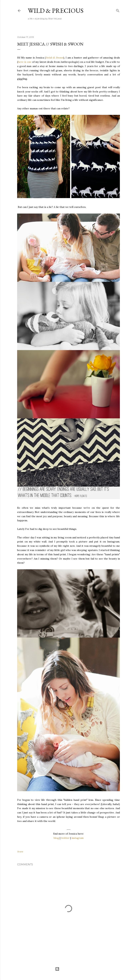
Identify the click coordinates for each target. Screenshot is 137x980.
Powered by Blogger (68, 969)
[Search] (118, 10)
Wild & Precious (56, 11)
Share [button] (20, 852)
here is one (25, 62)
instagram (78, 838)
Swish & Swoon (54, 58)
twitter (65, 838)
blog (56, 838)
